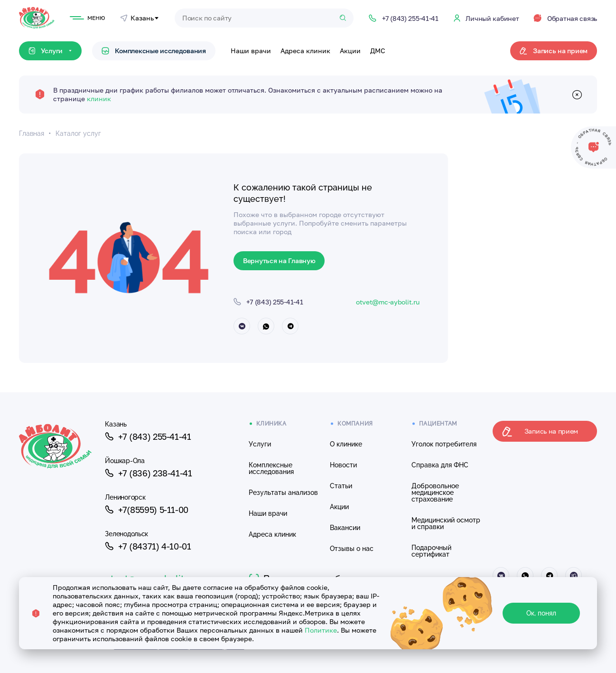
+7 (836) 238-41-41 (148, 473)
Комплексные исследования (154, 51)
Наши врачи (251, 51)
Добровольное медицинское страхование (435, 493)
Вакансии (345, 528)
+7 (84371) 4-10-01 (148, 546)
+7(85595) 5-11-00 (147, 510)
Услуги (260, 444)
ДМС (378, 51)
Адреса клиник (305, 51)
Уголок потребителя (444, 444)
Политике (321, 630)
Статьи (341, 486)
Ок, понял (541, 613)
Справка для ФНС (440, 465)
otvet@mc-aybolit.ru (388, 302)
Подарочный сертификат (431, 551)
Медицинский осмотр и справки (446, 523)
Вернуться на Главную (279, 261)
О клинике (346, 444)
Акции (350, 51)
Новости (343, 465)
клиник (99, 99)
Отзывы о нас (352, 549)
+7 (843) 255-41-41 (148, 436)
